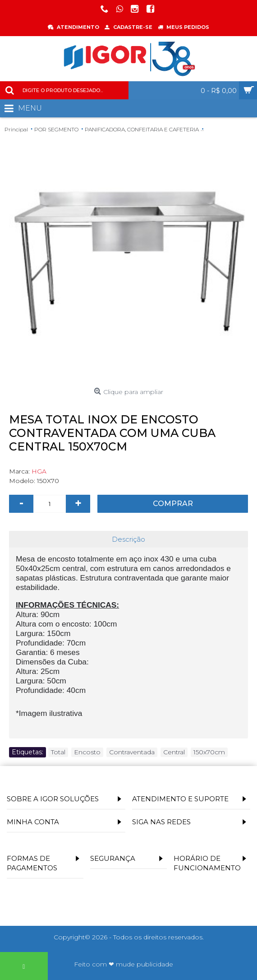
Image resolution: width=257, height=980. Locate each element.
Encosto (87, 752)
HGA (39, 471)
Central (174, 752)
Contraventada (132, 752)
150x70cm (209, 752)
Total (58, 752)
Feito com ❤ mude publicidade (124, 964)
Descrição (128, 539)
